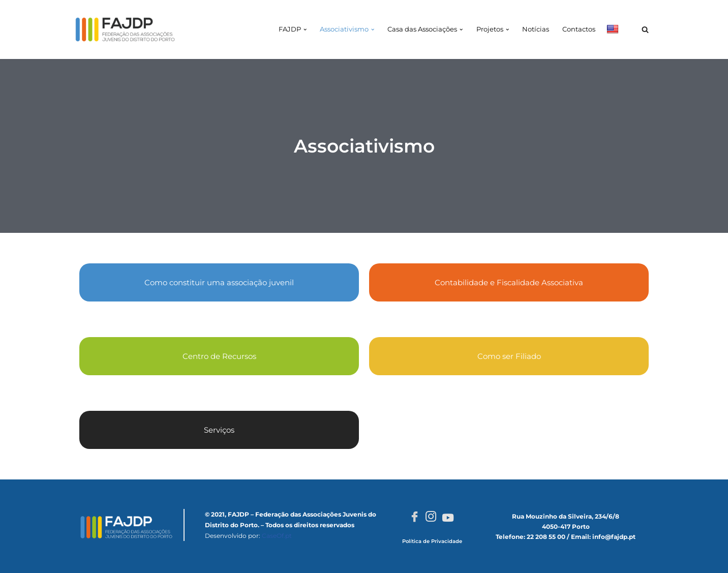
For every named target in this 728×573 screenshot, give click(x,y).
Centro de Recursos (219, 356)
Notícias (536, 29)
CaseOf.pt (277, 536)
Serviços (219, 430)
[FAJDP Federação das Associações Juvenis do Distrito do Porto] (125, 29)
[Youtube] (448, 517)
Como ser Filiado (509, 356)
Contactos (579, 29)
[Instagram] (431, 518)
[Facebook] (415, 518)
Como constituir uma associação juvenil (219, 282)
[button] (305, 29)
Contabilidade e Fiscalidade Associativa (509, 282)
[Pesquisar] (645, 29)
